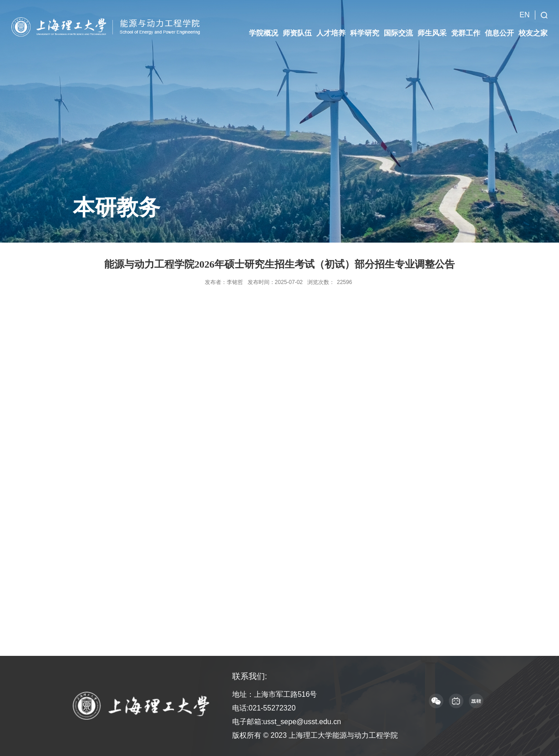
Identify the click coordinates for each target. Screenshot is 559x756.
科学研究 (365, 28)
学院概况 (264, 28)
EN (524, 10)
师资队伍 (297, 28)
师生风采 (432, 28)
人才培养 (331, 28)
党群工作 (466, 28)
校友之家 (533, 28)
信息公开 (499, 28)
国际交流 (398, 28)
